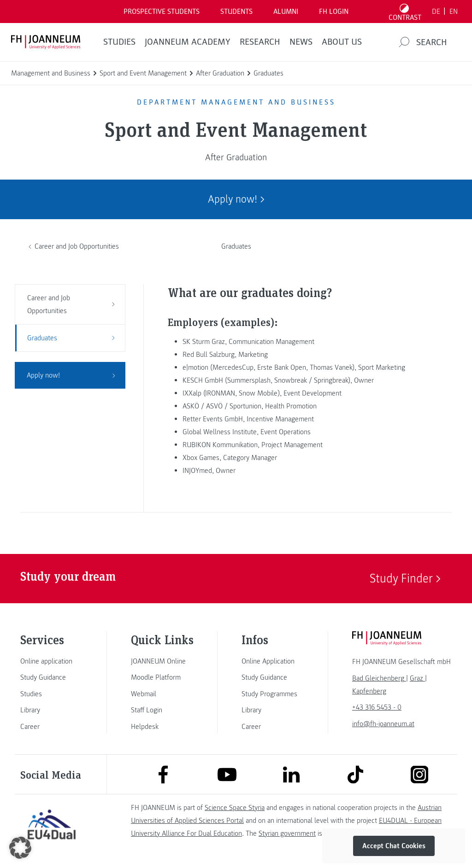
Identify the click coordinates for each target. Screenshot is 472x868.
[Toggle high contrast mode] (405, 12)
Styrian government (287, 833)
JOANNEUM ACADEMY (188, 42)
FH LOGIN (334, 12)
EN (454, 12)
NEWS (301, 42)
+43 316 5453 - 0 (377, 707)
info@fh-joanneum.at (383, 724)
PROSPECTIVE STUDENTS (162, 12)
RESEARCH (260, 42)
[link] (52, 661)
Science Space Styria (235, 808)
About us (342, 42)
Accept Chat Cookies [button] (394, 846)
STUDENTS (236, 12)
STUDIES (119, 42)
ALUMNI (286, 12)
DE (436, 12)
